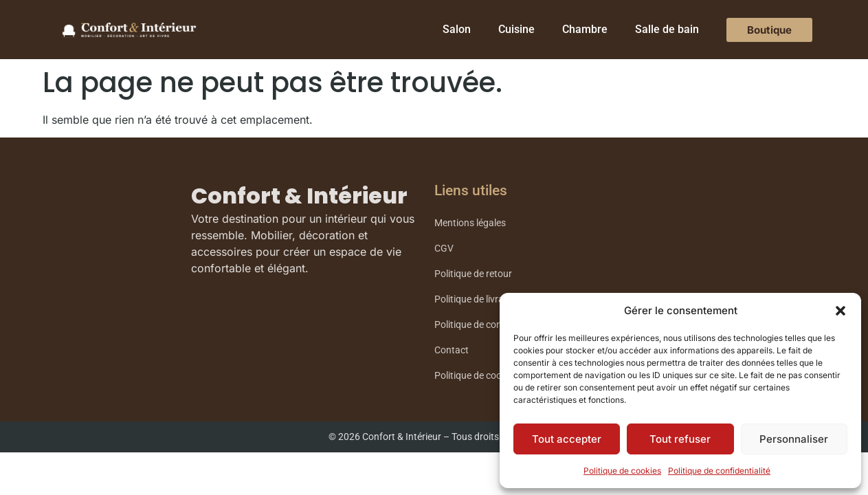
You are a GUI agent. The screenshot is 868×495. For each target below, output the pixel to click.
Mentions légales (470, 223)
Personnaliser (794, 439)
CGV (444, 249)
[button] (841, 311)
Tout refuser (680, 439)
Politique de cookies (622, 471)
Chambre (585, 29)
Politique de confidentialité (719, 471)
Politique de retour (473, 274)
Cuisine (516, 29)
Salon (457, 29)
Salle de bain (667, 29)
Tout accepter (567, 439)
